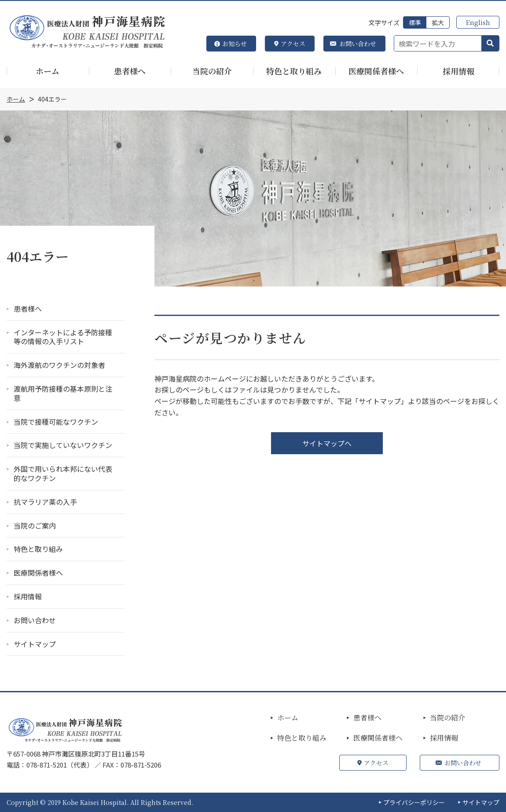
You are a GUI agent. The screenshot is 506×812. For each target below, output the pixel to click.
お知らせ (235, 44)
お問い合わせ (358, 44)
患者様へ (367, 718)
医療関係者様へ (378, 738)
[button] (490, 44)
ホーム (288, 718)
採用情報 (444, 738)
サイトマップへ (327, 443)
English (478, 22)
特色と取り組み (302, 738)
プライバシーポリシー (414, 802)
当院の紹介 (447, 718)
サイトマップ (481, 802)
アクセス (293, 44)
